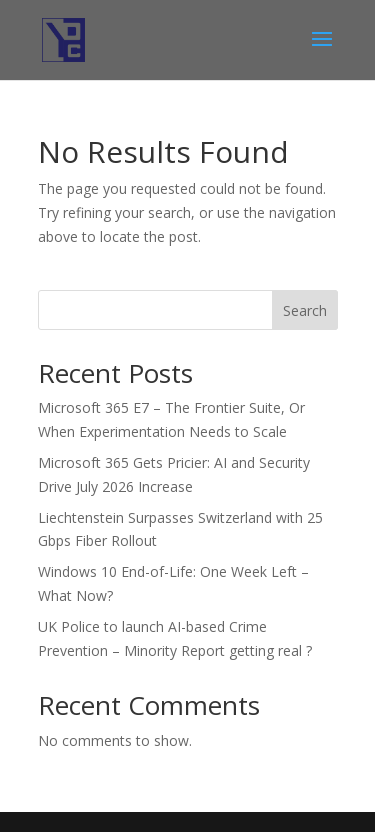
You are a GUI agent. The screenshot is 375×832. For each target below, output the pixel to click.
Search (305, 310)
